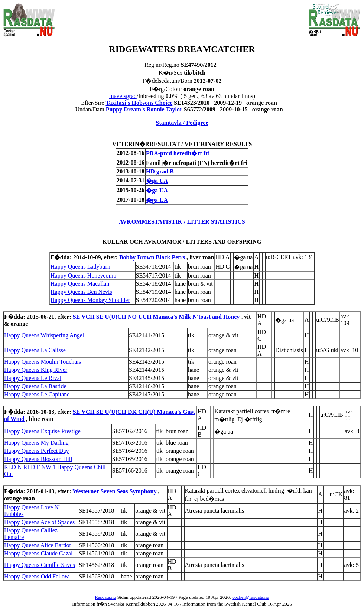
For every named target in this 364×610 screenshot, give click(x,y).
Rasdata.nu (105, 597)
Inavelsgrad (123, 96)
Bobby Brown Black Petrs (152, 257)
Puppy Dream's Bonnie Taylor (144, 109)
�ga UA (157, 181)
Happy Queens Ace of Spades (39, 522)
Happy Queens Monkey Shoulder (90, 300)
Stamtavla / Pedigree (182, 123)
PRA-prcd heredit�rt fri (178, 153)
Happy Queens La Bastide (35, 386)
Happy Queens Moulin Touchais (43, 362)
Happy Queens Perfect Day (37, 451)
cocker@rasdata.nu (251, 597)
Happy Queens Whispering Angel (44, 335)
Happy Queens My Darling (36, 443)
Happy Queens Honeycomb (83, 275)
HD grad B (160, 171)
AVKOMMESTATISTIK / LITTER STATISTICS (182, 222)
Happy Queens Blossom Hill (38, 459)
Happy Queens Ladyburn (80, 267)
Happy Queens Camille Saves (40, 565)
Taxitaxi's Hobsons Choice (139, 103)
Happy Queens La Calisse (35, 350)
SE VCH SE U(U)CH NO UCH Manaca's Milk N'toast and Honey (156, 317)
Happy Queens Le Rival (33, 378)
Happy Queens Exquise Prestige (42, 431)
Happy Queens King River (36, 370)
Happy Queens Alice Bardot (38, 545)
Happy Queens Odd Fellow (37, 576)
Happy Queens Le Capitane (37, 394)
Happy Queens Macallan (80, 284)
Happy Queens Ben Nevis (81, 292)
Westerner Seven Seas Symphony (115, 491)
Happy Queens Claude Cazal (38, 553)
